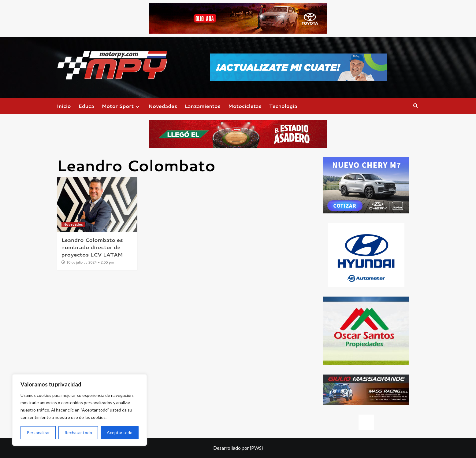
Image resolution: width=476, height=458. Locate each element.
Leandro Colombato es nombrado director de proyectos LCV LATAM (92, 247)
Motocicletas (245, 106)
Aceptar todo (120, 432)
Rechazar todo (78, 432)
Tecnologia (283, 106)
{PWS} (256, 448)
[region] (80, 410)
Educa (86, 106)
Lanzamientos (203, 106)
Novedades (163, 106)
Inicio (64, 106)
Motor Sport (121, 106)
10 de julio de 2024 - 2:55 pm (90, 262)
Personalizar (38, 432)
